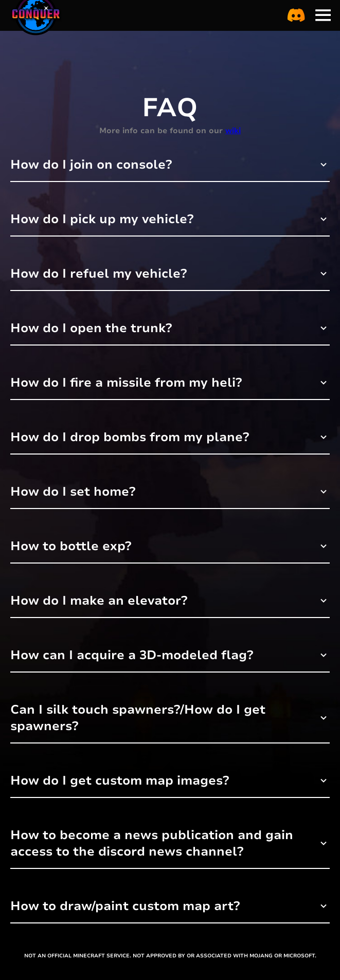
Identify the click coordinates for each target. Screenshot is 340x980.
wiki (233, 131)
